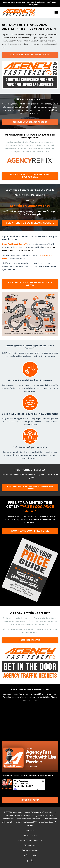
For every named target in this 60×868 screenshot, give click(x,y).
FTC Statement (30, 845)
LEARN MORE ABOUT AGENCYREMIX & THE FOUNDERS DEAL (30, 176)
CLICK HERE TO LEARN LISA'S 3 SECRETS (30, 223)
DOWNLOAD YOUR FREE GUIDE (30, 531)
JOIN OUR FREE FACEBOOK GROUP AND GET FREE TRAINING (30, 488)
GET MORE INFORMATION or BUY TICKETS (30, 55)
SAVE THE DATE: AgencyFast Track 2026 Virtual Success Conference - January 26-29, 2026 (30, 3)
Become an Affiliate (30, 850)
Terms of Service (30, 835)
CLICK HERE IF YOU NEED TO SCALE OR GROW (30, 284)
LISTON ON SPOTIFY (30, 800)
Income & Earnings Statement (30, 840)
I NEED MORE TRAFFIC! (30, 640)
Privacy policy (30, 830)
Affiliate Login (30, 855)
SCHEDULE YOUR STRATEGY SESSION (30, 122)
